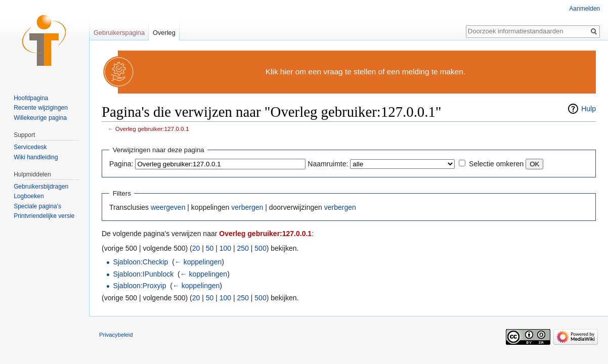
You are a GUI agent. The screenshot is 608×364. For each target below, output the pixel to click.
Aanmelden (584, 9)
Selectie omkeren (496, 164)
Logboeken (29, 196)
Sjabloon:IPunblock (143, 274)
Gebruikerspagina (119, 33)
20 (196, 248)
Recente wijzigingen (41, 108)
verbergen (247, 207)
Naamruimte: (328, 164)
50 (210, 248)
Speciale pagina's (37, 206)
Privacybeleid (116, 335)
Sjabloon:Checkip (140, 262)
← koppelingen (198, 262)
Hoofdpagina (31, 98)
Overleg (164, 33)
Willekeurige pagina (40, 118)
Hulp (589, 109)
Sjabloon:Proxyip (139, 286)
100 (225, 248)
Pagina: (121, 164)
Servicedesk (30, 147)
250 (243, 248)
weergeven (168, 207)
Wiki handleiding (36, 157)
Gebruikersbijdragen (41, 187)
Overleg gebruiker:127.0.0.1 (152, 129)
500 (260, 248)
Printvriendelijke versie (44, 216)
